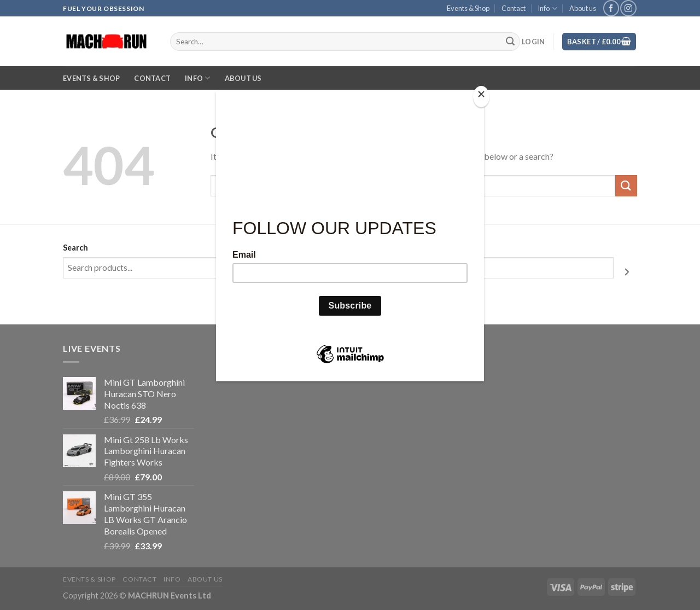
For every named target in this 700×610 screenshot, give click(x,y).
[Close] (481, 97)
